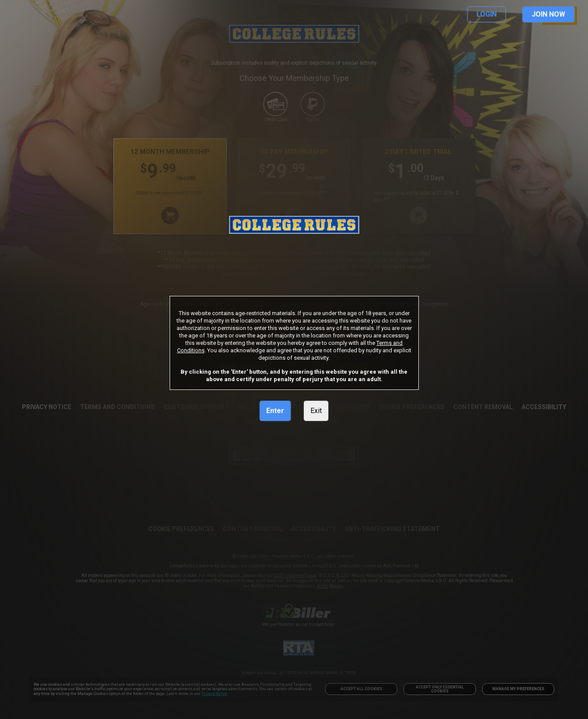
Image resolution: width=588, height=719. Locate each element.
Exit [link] (316, 411)
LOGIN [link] (487, 14)
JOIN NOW (548, 14)
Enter (275, 411)
